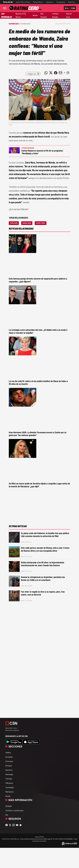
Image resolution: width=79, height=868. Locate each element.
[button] (68, 73)
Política (8, 753)
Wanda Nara (27, 223)
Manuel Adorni (38, 2)
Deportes (9, 770)
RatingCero (25, 24)
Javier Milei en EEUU (23, 2)
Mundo (8, 796)
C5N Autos (9, 783)
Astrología (9, 774)
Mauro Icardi (41, 223)
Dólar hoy (71, 2)
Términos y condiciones (14, 810)
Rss (7, 815)
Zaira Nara (14, 223)
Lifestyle (9, 779)
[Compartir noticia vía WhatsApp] (46, 73)
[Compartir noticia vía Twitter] (51, 73)
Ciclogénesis (61, 2)
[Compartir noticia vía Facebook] (56, 73)
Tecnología (9, 787)
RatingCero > (14, 24)
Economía (9, 761)
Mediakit (9, 806)
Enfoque (9, 766)
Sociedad (9, 757)
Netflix (35, 15)
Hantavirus (50, 2)
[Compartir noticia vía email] (61, 73)
